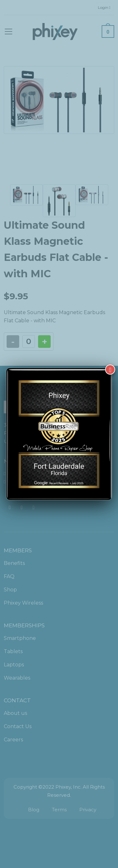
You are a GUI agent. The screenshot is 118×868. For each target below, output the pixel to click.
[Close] (110, 370)
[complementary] (72, 833)
